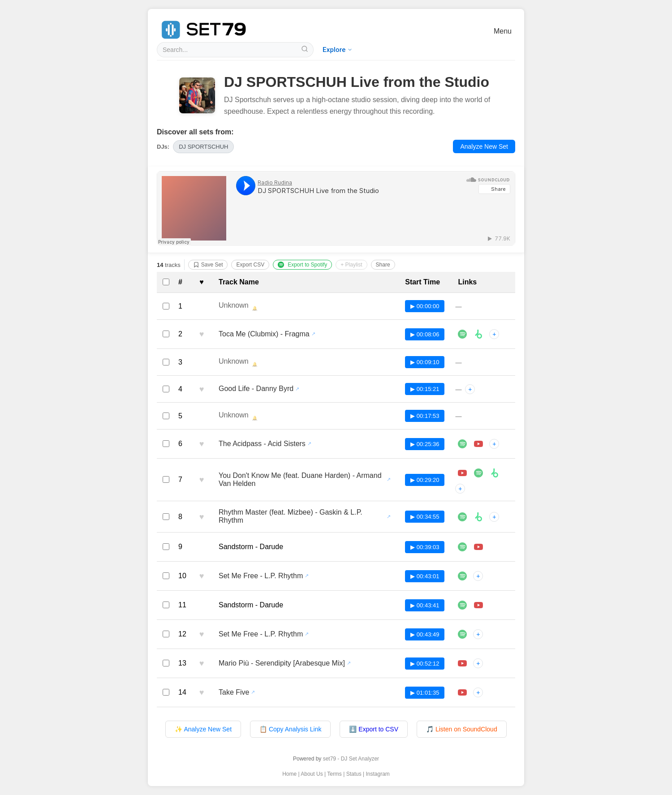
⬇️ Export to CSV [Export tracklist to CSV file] (374, 729)
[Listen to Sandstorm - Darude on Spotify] (462, 547)
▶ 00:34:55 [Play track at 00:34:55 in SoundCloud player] (425, 517)
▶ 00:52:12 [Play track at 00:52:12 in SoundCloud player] (425, 664)
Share (383, 265)
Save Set (208, 265)
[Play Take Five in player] (462, 692)
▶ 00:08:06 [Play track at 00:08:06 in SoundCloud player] (425, 334)
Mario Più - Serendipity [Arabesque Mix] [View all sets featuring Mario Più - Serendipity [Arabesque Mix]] (282, 663)
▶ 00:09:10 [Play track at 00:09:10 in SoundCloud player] (425, 362)
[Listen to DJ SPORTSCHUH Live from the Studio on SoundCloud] (336, 208)
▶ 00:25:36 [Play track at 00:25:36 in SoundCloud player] (425, 444)
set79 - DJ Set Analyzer (351, 759)
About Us (312, 774)
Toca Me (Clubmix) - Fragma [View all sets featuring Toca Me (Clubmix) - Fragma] (264, 334)
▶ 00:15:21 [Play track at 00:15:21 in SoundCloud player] (425, 389)
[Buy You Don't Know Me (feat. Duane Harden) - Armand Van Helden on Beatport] (495, 473)
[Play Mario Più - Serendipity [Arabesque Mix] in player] (462, 663)
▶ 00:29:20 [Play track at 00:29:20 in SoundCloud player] (425, 480)
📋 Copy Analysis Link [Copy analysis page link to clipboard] (290, 729)
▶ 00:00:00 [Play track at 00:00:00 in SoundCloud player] (425, 306)
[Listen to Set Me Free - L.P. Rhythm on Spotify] (462, 576)
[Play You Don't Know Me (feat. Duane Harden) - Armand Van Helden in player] (462, 473)
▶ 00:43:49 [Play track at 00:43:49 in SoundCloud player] (425, 634)
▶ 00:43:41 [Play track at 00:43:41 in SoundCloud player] (425, 605)
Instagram (378, 774)
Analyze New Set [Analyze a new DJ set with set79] (484, 146)
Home (289, 774)
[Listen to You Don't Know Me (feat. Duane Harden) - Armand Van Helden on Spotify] (478, 473)
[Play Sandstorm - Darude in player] (478, 547)
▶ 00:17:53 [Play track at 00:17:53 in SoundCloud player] (425, 416)
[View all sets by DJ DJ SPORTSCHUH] (203, 147)
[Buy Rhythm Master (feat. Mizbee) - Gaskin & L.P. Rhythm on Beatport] (478, 517)
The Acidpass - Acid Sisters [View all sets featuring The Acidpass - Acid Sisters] (262, 444)
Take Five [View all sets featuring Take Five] (234, 692)
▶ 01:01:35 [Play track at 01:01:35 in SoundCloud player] (425, 693)
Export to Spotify (302, 265)
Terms (334, 774)
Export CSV (250, 265)
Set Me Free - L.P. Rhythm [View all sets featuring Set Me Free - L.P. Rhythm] (261, 576)
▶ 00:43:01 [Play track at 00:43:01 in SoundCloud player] (425, 576)
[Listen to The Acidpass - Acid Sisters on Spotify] (462, 444)
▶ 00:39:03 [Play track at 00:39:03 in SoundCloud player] (425, 547)
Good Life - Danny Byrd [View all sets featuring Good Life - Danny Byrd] (256, 389)
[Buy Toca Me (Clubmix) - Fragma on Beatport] (478, 334)
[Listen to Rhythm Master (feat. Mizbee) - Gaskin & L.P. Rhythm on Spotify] (462, 517)
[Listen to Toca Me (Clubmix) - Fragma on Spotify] (462, 334)
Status (354, 774)
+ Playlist (351, 265)
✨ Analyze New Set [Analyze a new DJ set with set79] (203, 729)
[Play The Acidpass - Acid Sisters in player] (478, 444)
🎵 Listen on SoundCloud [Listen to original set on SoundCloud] (462, 729)
